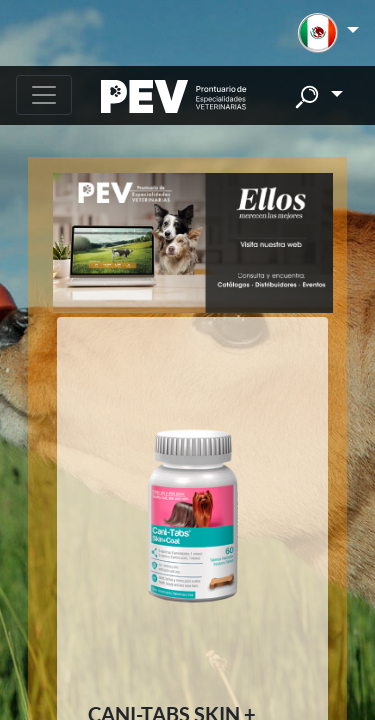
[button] (328, 33)
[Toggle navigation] (44, 95)
